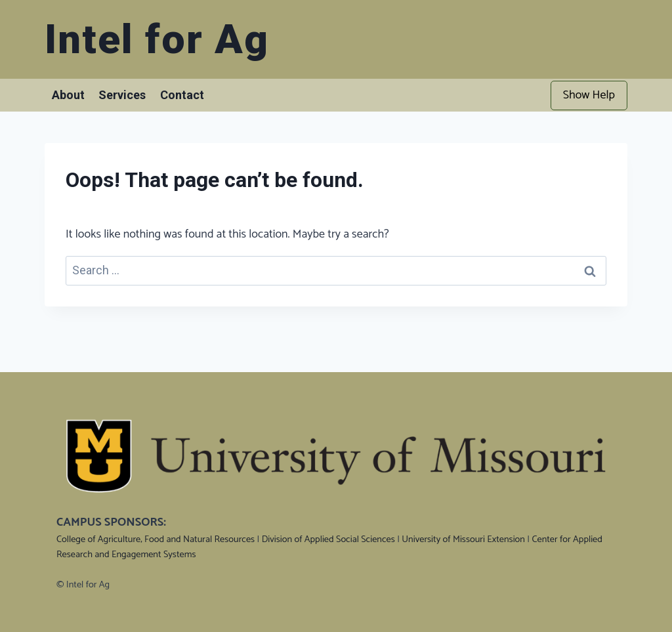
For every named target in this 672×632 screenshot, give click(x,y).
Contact (182, 95)
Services (122, 95)
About (68, 95)
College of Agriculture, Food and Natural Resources (156, 539)
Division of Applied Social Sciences (328, 539)
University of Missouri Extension (463, 539)
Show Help (589, 95)
